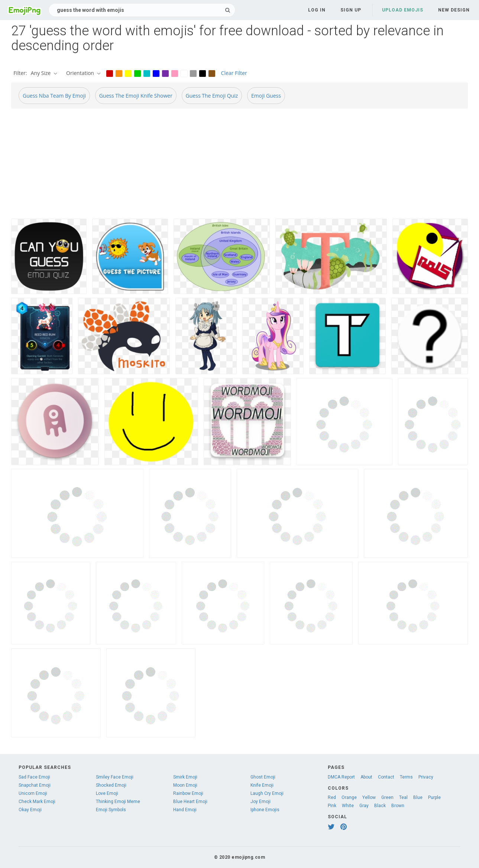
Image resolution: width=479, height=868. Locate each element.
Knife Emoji (262, 785)
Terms (406, 777)
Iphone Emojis (265, 810)
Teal (403, 797)
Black (380, 806)
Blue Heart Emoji (190, 802)
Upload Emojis (403, 10)
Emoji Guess (266, 96)
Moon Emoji (185, 785)
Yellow (369, 797)
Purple (434, 797)
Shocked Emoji (111, 785)
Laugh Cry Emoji (267, 793)
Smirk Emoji (185, 777)
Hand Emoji (185, 810)
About (366, 777)
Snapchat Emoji (35, 785)
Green (387, 797)
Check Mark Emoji (37, 802)
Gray (364, 806)
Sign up (351, 10)
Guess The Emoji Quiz (212, 96)
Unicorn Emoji (33, 793)
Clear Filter (234, 73)
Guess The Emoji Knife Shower (136, 96)
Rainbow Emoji (188, 793)
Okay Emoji (30, 810)
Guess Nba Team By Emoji (54, 96)
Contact (386, 777)
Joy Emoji (260, 802)
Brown (398, 806)
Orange (349, 797)
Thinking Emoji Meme (118, 802)
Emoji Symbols (111, 810)
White (348, 806)
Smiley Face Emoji (115, 777)
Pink (332, 806)
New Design (454, 10)
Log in (317, 10)
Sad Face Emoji (34, 777)
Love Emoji (107, 793)
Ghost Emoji (263, 777)
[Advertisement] (234, 167)
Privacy (426, 777)
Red (332, 797)
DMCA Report (341, 777)
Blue (418, 797)
